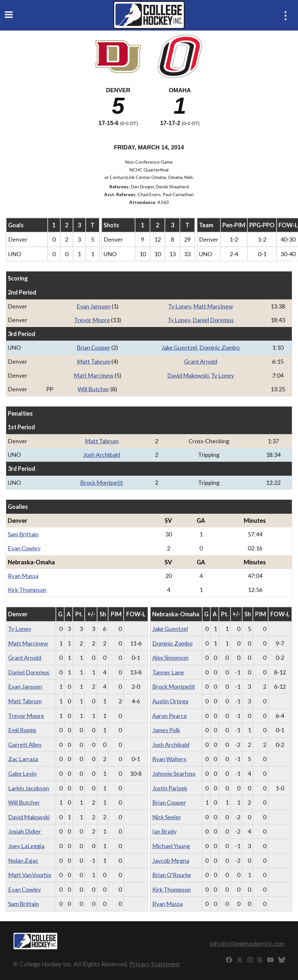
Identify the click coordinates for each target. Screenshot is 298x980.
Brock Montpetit (102, 483)
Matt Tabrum (94, 361)
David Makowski (188, 375)
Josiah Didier (25, 831)
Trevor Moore (92, 320)
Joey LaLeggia (26, 846)
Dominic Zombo (219, 347)
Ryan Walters (169, 759)
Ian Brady (164, 831)
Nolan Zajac (23, 861)
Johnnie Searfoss (174, 773)
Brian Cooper (93, 347)
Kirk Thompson (27, 590)
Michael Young (171, 846)
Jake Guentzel (179, 347)
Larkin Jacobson (29, 788)
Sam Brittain (23, 534)
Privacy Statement (155, 964)
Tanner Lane (168, 672)
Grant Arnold (201, 361)
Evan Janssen (94, 306)
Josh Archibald (102, 455)
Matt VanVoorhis (30, 875)
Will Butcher (93, 389)
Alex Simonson (170, 658)
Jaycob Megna (171, 861)
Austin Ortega (170, 701)
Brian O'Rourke (172, 875)
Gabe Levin (22, 773)
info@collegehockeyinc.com (247, 943)
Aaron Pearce (170, 716)
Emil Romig (22, 730)
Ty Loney (180, 306)
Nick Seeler (167, 817)
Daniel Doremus (213, 320)
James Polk (166, 730)
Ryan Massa (23, 576)
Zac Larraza (23, 759)
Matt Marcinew (213, 306)
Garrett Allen (25, 745)
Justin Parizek (170, 788)
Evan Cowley (24, 548)
